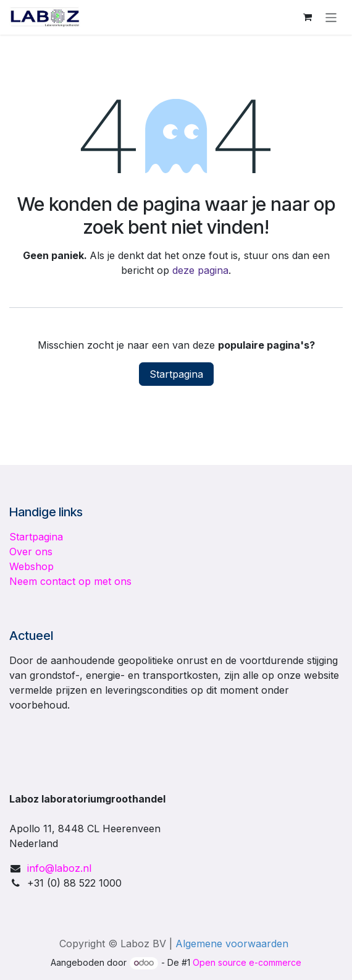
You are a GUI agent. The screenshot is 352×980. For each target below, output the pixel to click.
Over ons (31, 552)
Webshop (31, 566)
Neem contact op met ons (70, 581)
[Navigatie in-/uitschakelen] (331, 17)
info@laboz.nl (59, 868)
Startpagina (176, 374)
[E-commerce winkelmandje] (308, 17)
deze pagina (200, 270)
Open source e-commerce (247, 962)
